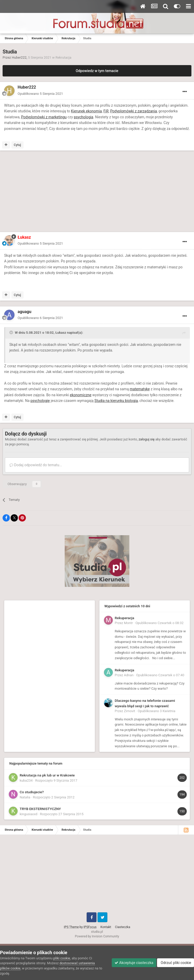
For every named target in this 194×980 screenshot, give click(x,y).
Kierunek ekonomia (86, 111)
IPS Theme (71, 927)
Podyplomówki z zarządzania (134, 111)
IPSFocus (90, 927)
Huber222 (19, 57)
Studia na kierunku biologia (116, 401)
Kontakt (106, 927)
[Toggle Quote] (12, 332)
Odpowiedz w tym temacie (97, 71)
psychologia (83, 117)
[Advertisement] (63, 192)
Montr (128, 623)
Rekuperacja (125, 618)
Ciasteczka (123, 927)
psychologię (40, 401)
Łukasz (61, 333)
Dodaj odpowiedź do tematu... (36, 465)
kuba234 (26, 780)
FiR (106, 111)
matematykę (140, 389)
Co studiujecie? (32, 792)
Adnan (129, 675)
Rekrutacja (63, 57)
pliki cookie (62, 958)
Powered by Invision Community (97, 936)
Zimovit (129, 711)
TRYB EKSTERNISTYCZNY (40, 809)
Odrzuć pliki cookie (176, 963)
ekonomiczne (81, 395)
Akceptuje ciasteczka (134, 963)
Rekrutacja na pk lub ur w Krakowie (47, 775)
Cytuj (17, 145)
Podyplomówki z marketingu (44, 117)
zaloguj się (147, 439)
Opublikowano (40, 94)
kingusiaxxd (28, 814)
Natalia (25, 797)
